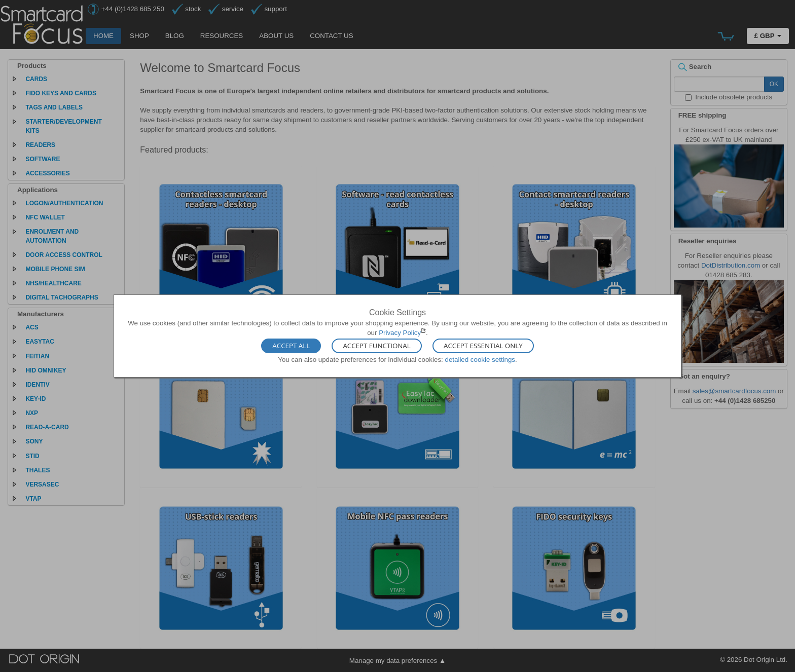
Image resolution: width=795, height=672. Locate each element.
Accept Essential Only (483, 346)
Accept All (291, 346)
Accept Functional (376, 346)
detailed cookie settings (480, 359)
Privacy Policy (400, 333)
